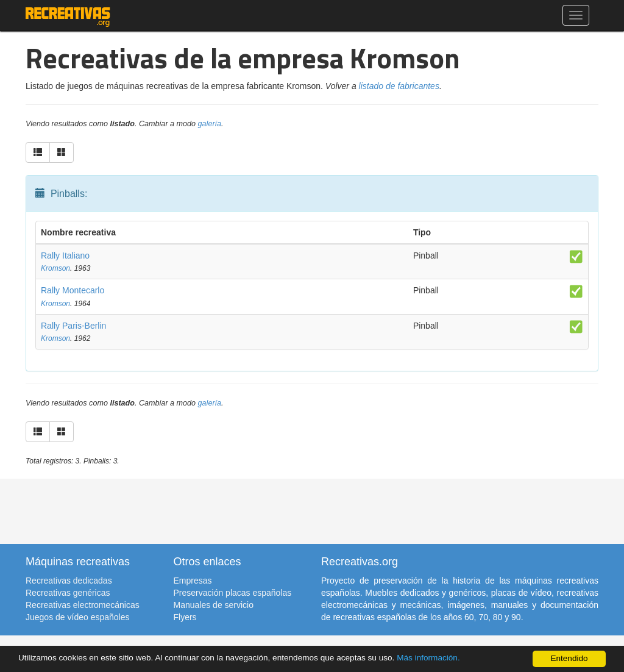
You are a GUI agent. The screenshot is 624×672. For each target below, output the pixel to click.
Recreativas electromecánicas (83, 605)
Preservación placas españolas (233, 593)
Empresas (193, 581)
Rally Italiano (65, 256)
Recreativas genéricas (68, 593)
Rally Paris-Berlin (73, 326)
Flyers (185, 617)
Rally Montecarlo (73, 290)
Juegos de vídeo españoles (77, 617)
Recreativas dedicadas (69, 581)
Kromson (55, 268)
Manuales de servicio (214, 605)
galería (210, 124)
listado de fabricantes (399, 86)
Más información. (428, 658)
